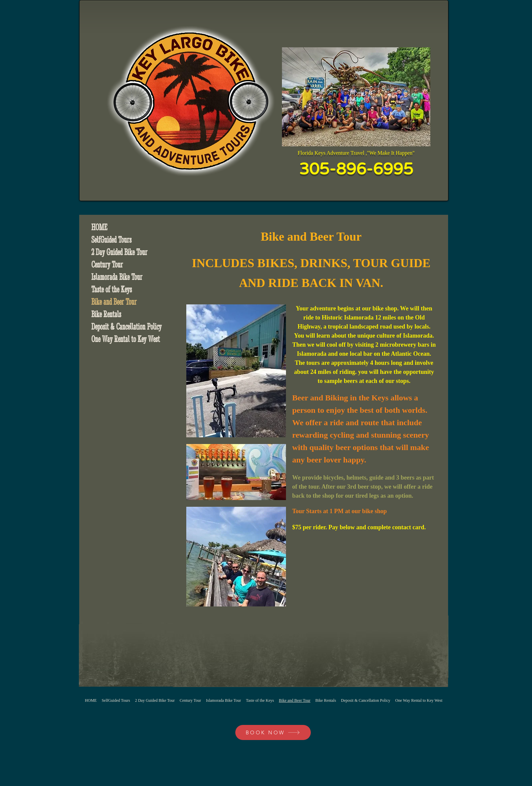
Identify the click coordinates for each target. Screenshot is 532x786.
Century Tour (107, 264)
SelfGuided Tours (111, 240)
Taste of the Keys (112, 289)
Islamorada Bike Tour (117, 277)
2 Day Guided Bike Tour (119, 252)
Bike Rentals (106, 314)
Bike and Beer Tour (114, 302)
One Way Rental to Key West (126, 339)
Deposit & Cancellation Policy (126, 327)
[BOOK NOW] (273, 732)
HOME (99, 227)
